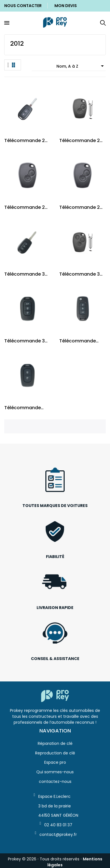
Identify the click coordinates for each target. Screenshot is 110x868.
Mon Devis (66, 6)
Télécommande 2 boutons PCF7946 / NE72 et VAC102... (26, 207)
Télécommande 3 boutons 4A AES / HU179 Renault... (25, 274)
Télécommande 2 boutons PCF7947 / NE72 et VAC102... (81, 207)
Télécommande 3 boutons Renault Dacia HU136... (25, 341)
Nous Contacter (23, 6)
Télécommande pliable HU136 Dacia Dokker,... (81, 341)
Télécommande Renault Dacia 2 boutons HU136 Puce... (23, 408)
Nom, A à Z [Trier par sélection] (81, 66)
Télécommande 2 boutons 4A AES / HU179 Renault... (25, 140)
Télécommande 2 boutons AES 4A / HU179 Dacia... (80, 140)
